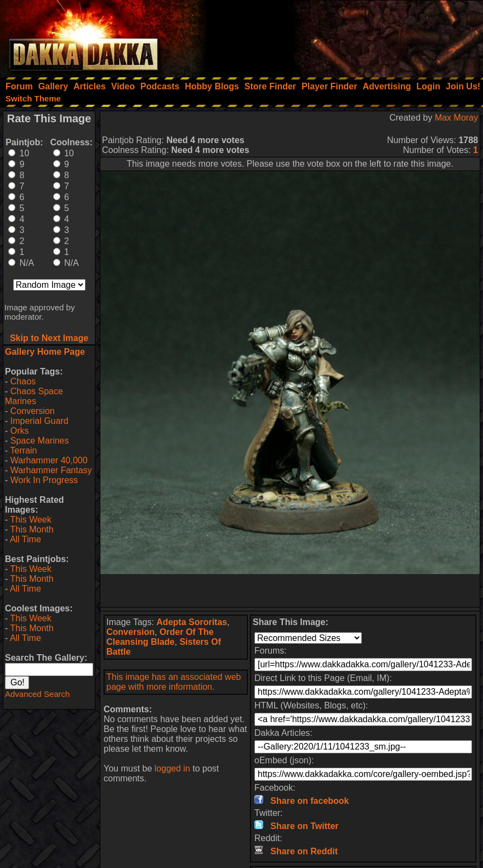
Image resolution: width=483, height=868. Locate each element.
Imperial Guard (39, 421)
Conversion (33, 411)
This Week (30, 520)
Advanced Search (37, 694)
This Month (32, 529)
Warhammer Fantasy (51, 470)
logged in (172, 768)
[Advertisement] (336, 36)
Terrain (23, 450)
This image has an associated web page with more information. (174, 682)
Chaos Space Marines (34, 396)
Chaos (23, 381)
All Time (25, 539)
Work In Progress (44, 480)
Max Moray (456, 118)
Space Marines (40, 441)
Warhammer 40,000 (49, 460)
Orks (20, 431)
